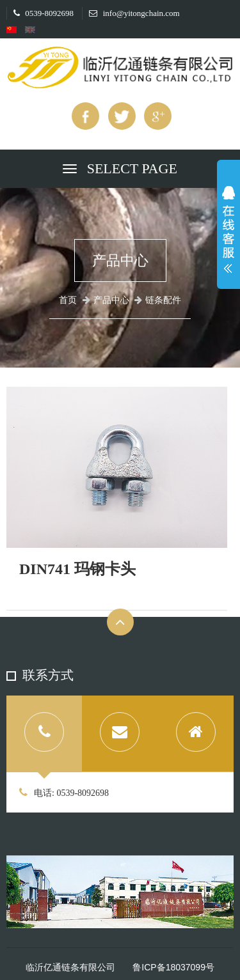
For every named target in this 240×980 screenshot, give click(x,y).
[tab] (44, 734)
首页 (68, 300)
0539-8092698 (44, 13)
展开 (228, 233)
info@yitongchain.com (134, 13)
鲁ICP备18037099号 (173, 967)
